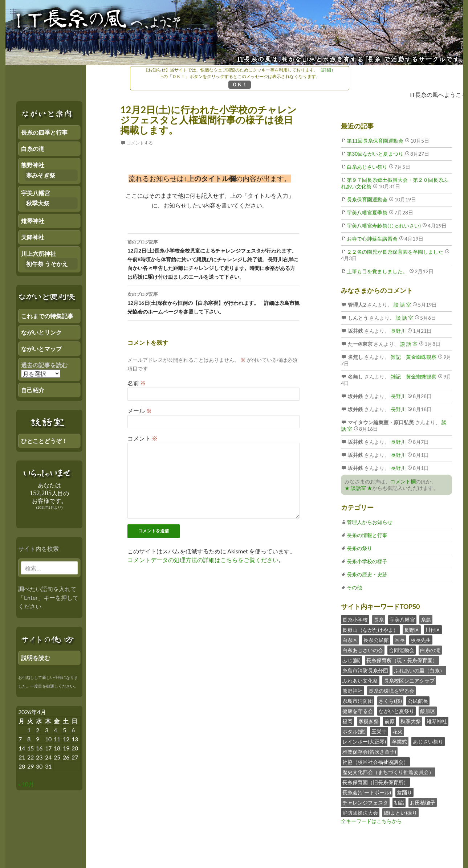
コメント (143, 438)
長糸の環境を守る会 (391, 691)
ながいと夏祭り (396, 711)
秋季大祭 (411, 721)
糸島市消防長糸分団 (365, 670)
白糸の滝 (430, 650)
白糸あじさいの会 (363, 650)
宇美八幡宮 (402, 620)
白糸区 (350, 640)
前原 (390, 721)
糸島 (426, 620)
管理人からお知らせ (370, 522)
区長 (400, 640)
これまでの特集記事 (47, 316)
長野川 (398, 331)
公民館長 (418, 701)
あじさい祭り (428, 742)
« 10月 (26, 784)
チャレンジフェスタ (365, 803)
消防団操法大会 (360, 813)
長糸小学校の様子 (367, 561)
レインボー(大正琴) (364, 742)
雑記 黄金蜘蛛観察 (413, 357)
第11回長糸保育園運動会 (375, 141)
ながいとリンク (41, 332)
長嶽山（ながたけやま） (370, 630)
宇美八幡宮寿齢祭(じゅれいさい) (384, 226)
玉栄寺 (379, 731)
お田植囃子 (423, 803)
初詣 (399, 803)
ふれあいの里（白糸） (419, 670)
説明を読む (36, 658)
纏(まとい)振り (400, 813)
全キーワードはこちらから (371, 821)
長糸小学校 (355, 620)
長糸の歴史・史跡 (367, 574)
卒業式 (399, 742)
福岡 (347, 721)
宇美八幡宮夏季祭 (367, 212)
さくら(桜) (390, 701)
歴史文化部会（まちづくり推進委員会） (388, 772)
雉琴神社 (437, 721)
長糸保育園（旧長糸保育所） (375, 782)
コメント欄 (403, 481)
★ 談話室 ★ (358, 488)
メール (140, 411)
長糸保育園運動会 (367, 199)
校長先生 (421, 640)
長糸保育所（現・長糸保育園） (402, 660)
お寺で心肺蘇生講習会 (372, 239)
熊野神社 (353, 691)
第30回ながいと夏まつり (375, 154)
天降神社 (33, 237)
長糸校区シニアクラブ (409, 681)
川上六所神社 (38, 253)
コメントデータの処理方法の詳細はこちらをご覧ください (203, 560)
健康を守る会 (358, 711)
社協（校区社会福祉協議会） (375, 762)
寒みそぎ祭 (41, 175)
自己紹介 (33, 390)
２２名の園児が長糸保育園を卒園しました (395, 252)
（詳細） (327, 70)
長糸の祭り (359, 548)
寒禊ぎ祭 (369, 721)
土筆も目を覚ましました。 (377, 271)
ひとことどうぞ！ (44, 441)
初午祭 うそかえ (47, 264)
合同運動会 (402, 650)
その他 (354, 587)
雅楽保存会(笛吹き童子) (369, 752)
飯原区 (428, 711)
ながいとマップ (41, 349)
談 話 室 (402, 305)
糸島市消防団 (358, 701)
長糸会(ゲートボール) (367, 792)
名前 (137, 383)
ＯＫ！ (240, 84)
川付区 (433, 630)
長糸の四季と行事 (44, 132)
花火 (398, 731)
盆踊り (404, 792)
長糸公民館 (376, 640)
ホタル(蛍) (354, 731)
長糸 (379, 620)
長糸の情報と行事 (367, 535)
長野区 (412, 630)
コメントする (140, 143)
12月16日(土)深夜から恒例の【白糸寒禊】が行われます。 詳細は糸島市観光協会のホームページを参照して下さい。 (213, 302)
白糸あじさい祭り (367, 167)
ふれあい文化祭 (360, 681)
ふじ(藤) (351, 660)
